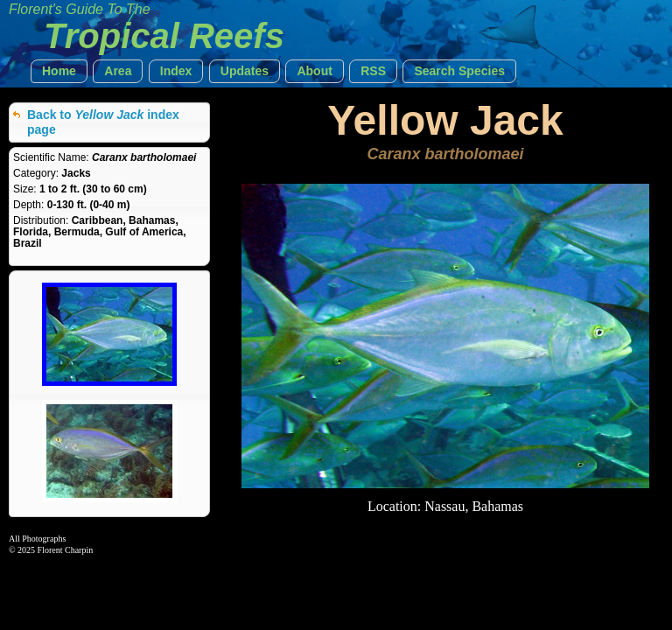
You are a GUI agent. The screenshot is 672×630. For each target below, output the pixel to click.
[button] (59, 71)
